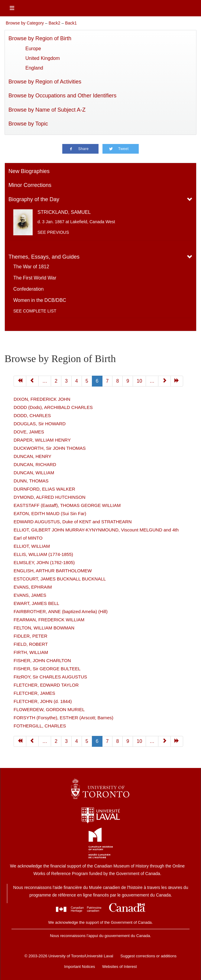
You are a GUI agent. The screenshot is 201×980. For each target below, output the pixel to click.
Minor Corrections (30, 185)
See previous (53, 232)
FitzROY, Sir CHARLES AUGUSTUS (50, 677)
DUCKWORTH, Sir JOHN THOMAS (50, 448)
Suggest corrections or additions (148, 956)
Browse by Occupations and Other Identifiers (62, 96)
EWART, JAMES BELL (36, 603)
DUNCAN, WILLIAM (34, 473)
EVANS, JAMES (30, 595)
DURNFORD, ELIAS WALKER (44, 489)
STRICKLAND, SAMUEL (64, 212)
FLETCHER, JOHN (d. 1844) (43, 701)
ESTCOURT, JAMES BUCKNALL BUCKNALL (60, 579)
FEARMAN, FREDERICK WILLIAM (49, 620)
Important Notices (79, 967)
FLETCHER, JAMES (34, 693)
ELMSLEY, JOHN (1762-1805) (44, 562)
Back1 (71, 23)
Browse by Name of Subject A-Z (47, 110)
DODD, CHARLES (32, 415)
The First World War (35, 278)
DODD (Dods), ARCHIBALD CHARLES (53, 407)
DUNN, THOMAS (31, 481)
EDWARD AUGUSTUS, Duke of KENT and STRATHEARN (73, 522)
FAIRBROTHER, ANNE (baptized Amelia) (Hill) (61, 611)
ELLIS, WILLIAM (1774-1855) (43, 554)
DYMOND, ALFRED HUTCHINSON (50, 497)
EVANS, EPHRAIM (33, 587)
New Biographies (29, 171)
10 (139, 741)
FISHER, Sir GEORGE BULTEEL (47, 669)
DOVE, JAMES (29, 432)
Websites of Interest (120, 967)
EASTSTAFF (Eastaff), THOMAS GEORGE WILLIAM (67, 505)
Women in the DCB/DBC (40, 300)
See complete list (35, 311)
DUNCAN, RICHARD (35, 464)
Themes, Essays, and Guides (44, 257)
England (34, 68)
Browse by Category (25, 23)
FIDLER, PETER (31, 636)
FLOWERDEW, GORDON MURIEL (49, 709)
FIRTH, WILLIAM (31, 652)
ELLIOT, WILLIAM (32, 546)
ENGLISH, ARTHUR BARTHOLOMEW (53, 571)
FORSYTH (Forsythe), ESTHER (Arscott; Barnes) (63, 718)
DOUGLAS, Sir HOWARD (40, 424)
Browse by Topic (28, 124)
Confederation (29, 289)
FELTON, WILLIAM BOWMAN (44, 628)
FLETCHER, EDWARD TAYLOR (46, 685)
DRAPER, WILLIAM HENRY (42, 440)
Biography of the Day (34, 199)
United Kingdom (43, 58)
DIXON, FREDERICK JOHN (42, 399)
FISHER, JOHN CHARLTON (42, 660)
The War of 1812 (31, 267)
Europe (33, 49)
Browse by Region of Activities (45, 82)
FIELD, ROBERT (31, 644)
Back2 (55, 23)
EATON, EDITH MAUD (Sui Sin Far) (50, 513)
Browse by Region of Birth (40, 38)
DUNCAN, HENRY (32, 456)
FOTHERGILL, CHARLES (40, 726)
